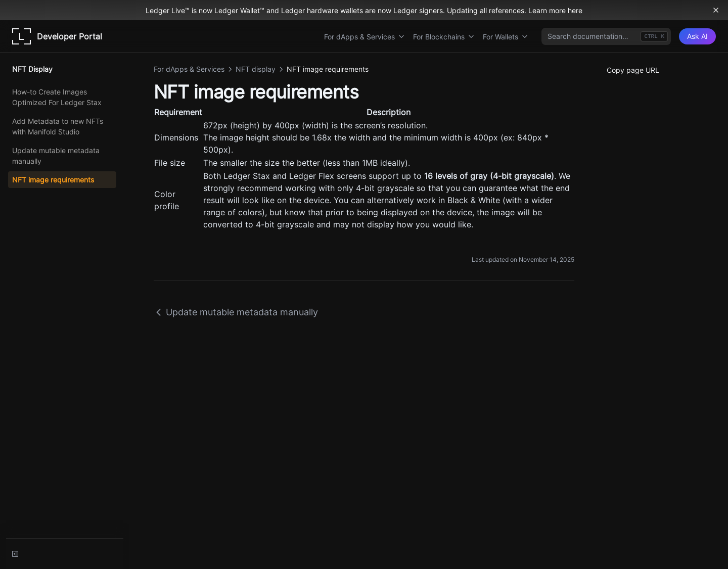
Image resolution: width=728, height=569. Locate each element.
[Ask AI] (697, 36)
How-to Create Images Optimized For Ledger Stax (57, 97)
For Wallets (506, 37)
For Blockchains (444, 37)
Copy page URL (633, 70)
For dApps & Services (365, 37)
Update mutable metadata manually (56, 156)
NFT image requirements (53, 180)
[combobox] (606, 36)
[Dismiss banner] (716, 10)
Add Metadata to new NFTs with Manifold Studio (58, 126)
